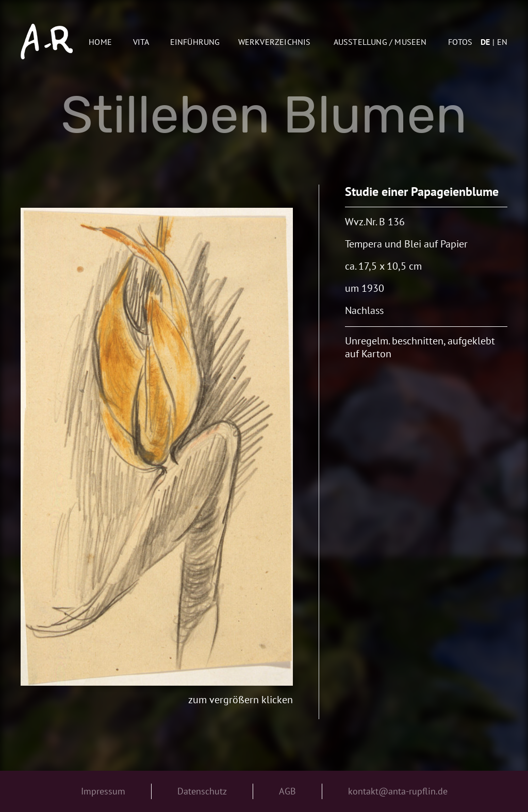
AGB (287, 791)
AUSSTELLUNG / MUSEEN (380, 42)
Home (100, 42)
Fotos (460, 42)
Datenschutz (202, 791)
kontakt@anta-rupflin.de (398, 791)
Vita (141, 42)
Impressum (103, 791)
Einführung (195, 42)
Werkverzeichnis (275, 42)
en (502, 42)
